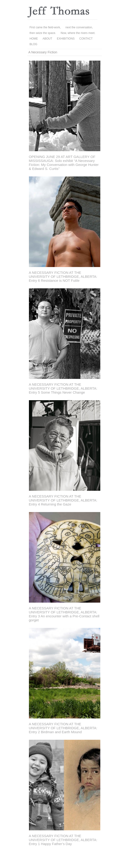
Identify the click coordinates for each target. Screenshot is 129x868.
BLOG (33, 44)
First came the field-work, (45, 27)
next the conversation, (79, 27)
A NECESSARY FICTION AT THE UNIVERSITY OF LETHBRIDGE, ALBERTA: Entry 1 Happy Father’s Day (63, 840)
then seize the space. (43, 33)
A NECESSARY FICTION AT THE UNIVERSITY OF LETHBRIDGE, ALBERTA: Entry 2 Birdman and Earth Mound (63, 728)
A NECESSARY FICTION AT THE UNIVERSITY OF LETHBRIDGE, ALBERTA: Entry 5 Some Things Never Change (63, 388)
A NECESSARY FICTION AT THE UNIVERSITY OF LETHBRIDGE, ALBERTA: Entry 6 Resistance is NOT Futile (63, 277)
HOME (34, 39)
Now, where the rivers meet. (78, 33)
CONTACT (86, 39)
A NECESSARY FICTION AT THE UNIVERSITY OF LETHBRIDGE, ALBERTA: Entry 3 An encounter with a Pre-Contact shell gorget (64, 614)
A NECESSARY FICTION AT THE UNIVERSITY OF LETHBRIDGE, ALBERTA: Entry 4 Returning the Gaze (63, 500)
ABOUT (47, 39)
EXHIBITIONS (66, 39)
